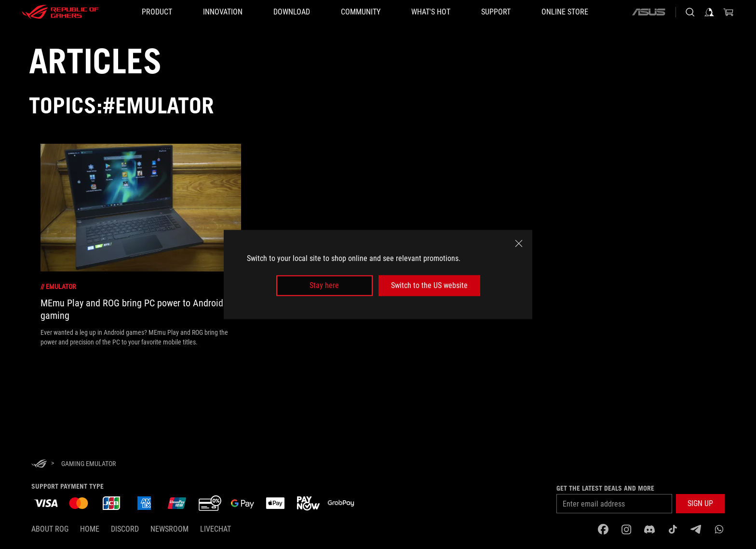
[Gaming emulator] (88, 464)
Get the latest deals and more (605, 488)
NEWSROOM (169, 529)
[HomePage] (39, 464)
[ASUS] (648, 12)
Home (90, 529)
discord (125, 529)
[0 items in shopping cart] (729, 12)
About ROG (50, 529)
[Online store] (565, 12)
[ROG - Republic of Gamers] (60, 12)
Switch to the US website (429, 285)
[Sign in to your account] (709, 12)
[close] (519, 244)
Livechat (216, 529)
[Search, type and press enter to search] (690, 12)
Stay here (324, 285)
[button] (700, 504)
